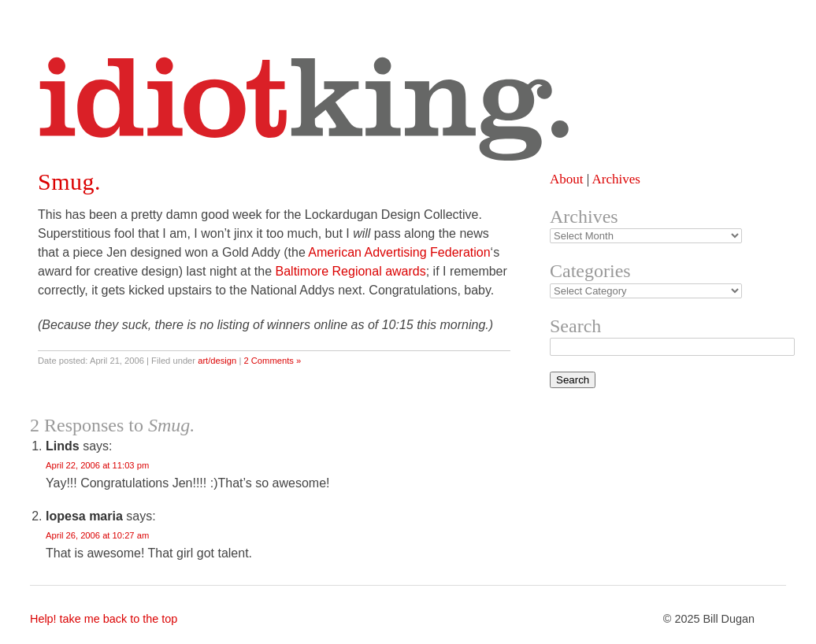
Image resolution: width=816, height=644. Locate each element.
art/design (217, 361)
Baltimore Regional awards (351, 271)
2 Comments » (272, 361)
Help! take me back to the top (104, 619)
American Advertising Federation (399, 252)
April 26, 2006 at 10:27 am (97, 535)
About (567, 179)
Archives (616, 179)
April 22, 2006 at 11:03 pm (97, 465)
